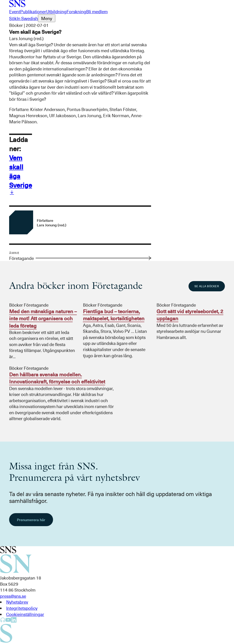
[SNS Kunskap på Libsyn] (3, 621)
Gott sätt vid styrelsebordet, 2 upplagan (190, 315)
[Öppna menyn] (47, 18)
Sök (13, 18)
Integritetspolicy (22, 608)
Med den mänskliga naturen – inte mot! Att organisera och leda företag (43, 318)
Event (15, 11)
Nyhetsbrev (17, 602)
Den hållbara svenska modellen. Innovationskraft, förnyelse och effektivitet (57, 378)
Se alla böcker (207, 286)
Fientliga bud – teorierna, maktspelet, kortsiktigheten (114, 315)
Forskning (76, 11)
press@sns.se (13, 596)
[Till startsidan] (17, 5)
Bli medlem (97, 11)
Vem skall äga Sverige (21, 171)
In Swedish (27, 18)
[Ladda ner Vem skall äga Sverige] (12, 193)
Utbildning (56, 11)
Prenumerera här (31, 520)
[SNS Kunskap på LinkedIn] (14, 621)
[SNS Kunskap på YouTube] (8, 621)
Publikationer (33, 11)
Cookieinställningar (25, 614)
